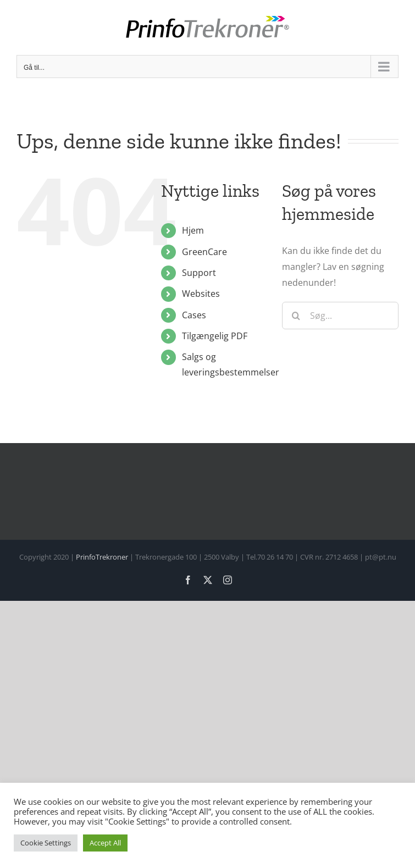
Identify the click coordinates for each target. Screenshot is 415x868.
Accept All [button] (105, 843)
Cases (194, 315)
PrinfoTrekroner (102, 557)
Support (199, 273)
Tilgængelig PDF (215, 336)
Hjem (193, 230)
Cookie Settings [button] (46, 843)
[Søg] (296, 316)
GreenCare (204, 252)
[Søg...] (340, 316)
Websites (201, 294)
